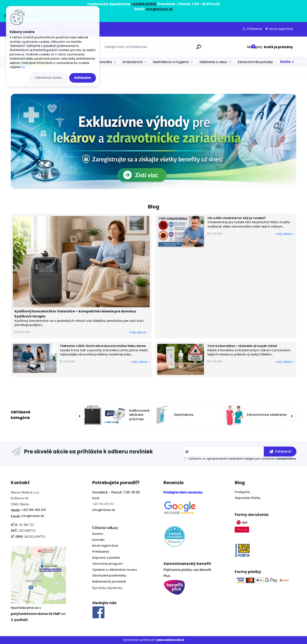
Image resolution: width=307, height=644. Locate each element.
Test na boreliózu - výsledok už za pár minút (242, 346)
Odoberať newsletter (96, 452)
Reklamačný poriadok (109, 582)
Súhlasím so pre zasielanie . (243, 459)
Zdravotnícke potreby (255, 62)
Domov (98, 534)
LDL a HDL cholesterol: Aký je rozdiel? (237, 218)
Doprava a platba (106, 558)
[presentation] (80, 416)
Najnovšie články (248, 498)
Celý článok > (139, 332)
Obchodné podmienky (109, 575)
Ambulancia (132, 62)
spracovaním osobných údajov (231, 459)
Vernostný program (107, 564)
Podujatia (242, 492)
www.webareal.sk (170, 640)
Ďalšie (285, 62)
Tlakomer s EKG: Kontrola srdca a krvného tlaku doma (103, 346)
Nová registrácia (281, 29)
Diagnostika (102, 62)
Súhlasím (83, 78)
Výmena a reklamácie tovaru (115, 570)
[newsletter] (280, 452)
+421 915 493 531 (34, 510)
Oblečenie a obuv (213, 62)
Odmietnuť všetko (49, 78)
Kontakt (98, 540)
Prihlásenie (254, 29)
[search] (199, 48)
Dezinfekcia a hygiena (171, 62)
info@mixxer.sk (33, 516)
